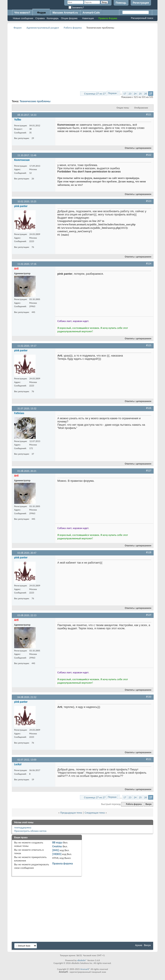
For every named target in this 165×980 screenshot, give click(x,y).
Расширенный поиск (142, 18)
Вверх (148, 804)
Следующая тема (95, 813)
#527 (149, 471)
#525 (149, 345)
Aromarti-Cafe (91, 13)
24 (135, 94)
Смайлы (57, 846)
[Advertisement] (88, 60)
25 (140, 94)
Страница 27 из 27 (95, 94)
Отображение (141, 108)
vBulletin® (82, 960)
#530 (149, 697)
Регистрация (141, 3)
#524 (149, 264)
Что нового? (22, 13)
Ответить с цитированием (136, 148)
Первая (112, 93)
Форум (41, 13)
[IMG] (56, 850)
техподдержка (23, 827)
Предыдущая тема (71, 813)
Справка (40, 18)
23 (130, 94)
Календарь (53, 18)
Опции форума (69, 18)
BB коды (57, 842)
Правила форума (63, 863)
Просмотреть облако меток (30, 831)
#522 (149, 155)
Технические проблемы (35, 101)
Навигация (88, 18)
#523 (149, 201)
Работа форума (73, 28)
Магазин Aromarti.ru (65, 13)
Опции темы (123, 108)
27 (151, 94)
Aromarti (85, 969)
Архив (139, 945)
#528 (149, 552)
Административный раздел (43, 28)
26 (146, 94)
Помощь (121, 3)
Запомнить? (76, 8)
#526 (149, 408)
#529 (149, 615)
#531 (149, 759)
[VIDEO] (57, 854)
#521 (149, 114)
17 (125, 94)
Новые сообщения (23, 18)
